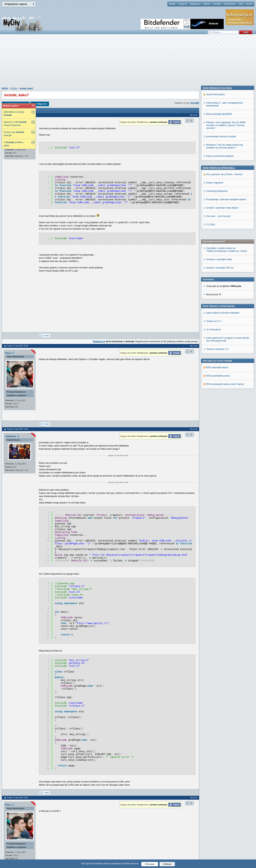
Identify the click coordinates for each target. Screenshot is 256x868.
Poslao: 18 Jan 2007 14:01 (17, 798)
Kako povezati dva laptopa (220, 365)
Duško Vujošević (215, 391)
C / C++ (14, 88)
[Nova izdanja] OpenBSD (219, 323)
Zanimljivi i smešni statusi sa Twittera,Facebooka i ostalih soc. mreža (227, 150)
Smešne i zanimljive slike (219, 160)
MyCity (172, 4)
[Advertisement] (128, 62)
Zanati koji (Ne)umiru (217, 400)
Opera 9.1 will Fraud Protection (15, 124)
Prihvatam (150, 864)
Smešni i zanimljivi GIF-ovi (220, 168)
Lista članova (230, 4)
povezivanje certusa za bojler (221, 345)
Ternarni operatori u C (217, 250)
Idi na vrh (194, 115)
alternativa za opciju (14, 113)
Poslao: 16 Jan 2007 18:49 (17, 346)
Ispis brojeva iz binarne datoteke (223, 213)
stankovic (11, 436)
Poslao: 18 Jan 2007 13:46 (17, 429)
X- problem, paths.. (14, 144)
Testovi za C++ (214, 222)
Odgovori (42, 104)
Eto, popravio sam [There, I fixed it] (224, 383)
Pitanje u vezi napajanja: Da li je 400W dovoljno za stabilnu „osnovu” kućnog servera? (226, 334)
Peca (8, 353)
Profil (47, 336)
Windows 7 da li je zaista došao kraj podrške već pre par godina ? (225, 355)
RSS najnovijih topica (217, 268)
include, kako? (26, 88)
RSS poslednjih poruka (218, 276)
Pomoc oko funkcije (14, 134)
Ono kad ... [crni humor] (218, 425)
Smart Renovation (216, 303)
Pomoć (249, 4)
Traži (241, 4)
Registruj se (195, 4)
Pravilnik (217, 4)
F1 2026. (211, 433)
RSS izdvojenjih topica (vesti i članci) (225, 285)
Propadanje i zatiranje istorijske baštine (226, 408)
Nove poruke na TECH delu (217, 296)
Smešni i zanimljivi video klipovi (222, 416)
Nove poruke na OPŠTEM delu (219, 376)
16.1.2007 (195, 103)
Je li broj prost (213, 230)
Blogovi (207, 4)
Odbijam (167, 864)
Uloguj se (183, 4)
